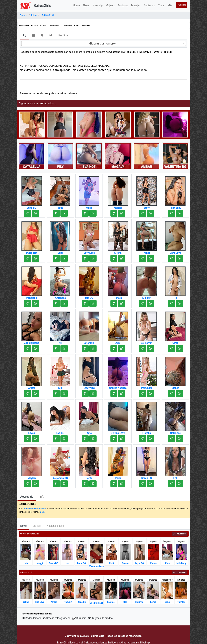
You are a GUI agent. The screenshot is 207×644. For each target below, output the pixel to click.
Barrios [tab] (37, 526)
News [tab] (24, 526)
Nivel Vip (98, 5)
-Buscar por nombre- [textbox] (102, 44)
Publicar (182, 5)
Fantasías (149, 5)
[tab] (25, 36)
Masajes (136, 5)
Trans (161, 5)
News (86, 5)
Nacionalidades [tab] (55, 526)
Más (170, 5)
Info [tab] (42, 497)
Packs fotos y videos (57, 618)
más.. (42, 512)
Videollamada (32, 618)
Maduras (123, 5)
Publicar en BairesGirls (35, 509)
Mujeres (110, 5)
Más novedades (179, 534)
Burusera (79, 618)
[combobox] (104, 43)
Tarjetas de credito (101, 618)
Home (77, 5)
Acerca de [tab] (27, 497)
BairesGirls (42, 6)
